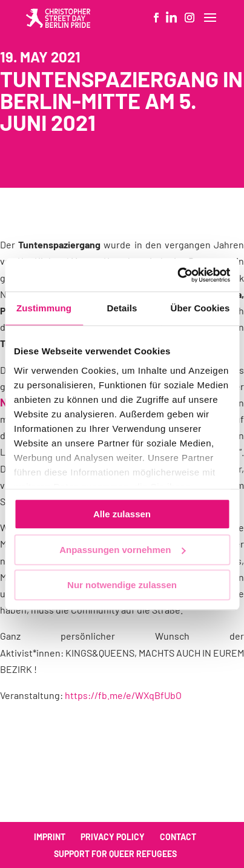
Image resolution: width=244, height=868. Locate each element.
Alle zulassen (122, 514)
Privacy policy (113, 837)
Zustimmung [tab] (44, 308)
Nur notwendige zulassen (122, 585)
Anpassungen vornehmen (122, 550)
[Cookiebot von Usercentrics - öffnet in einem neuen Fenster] (177, 275)
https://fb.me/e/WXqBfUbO (123, 695)
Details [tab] (122, 308)
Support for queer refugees (115, 854)
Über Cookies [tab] (200, 308)
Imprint (50, 837)
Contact (178, 837)
